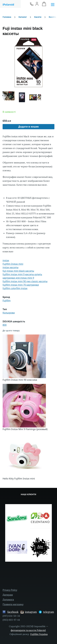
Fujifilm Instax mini (13, 264)
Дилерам (8, 595)
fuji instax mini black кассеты (18, 271)
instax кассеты (11, 267)
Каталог (23, 17)
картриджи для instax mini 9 (18, 278)
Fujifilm (7, 301)
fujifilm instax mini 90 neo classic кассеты (25, 281)
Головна (7, 17)
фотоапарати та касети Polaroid (28, 630)
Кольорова (9, 313)
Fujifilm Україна (39, 634)
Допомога (8, 600)
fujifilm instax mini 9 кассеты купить (22, 274)
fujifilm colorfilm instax (15, 288)
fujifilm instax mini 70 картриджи (21, 285)
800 (5, 325)
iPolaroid (8, 5)
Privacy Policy (10, 590)
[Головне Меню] (53, 5)
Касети (38, 17)
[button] (28, 62)
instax (6, 260)
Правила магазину (13, 604)
